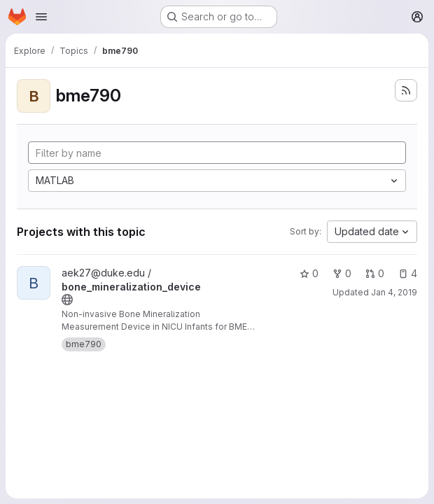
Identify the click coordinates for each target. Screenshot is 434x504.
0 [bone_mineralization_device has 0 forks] (342, 273)
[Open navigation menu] (41, 17)
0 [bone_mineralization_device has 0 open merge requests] (375, 273)
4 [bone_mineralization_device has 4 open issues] (408, 273)
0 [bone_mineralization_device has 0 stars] (309, 273)
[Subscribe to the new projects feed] (406, 90)
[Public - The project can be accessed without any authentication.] (67, 300)
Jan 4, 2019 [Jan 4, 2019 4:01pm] (394, 292)
